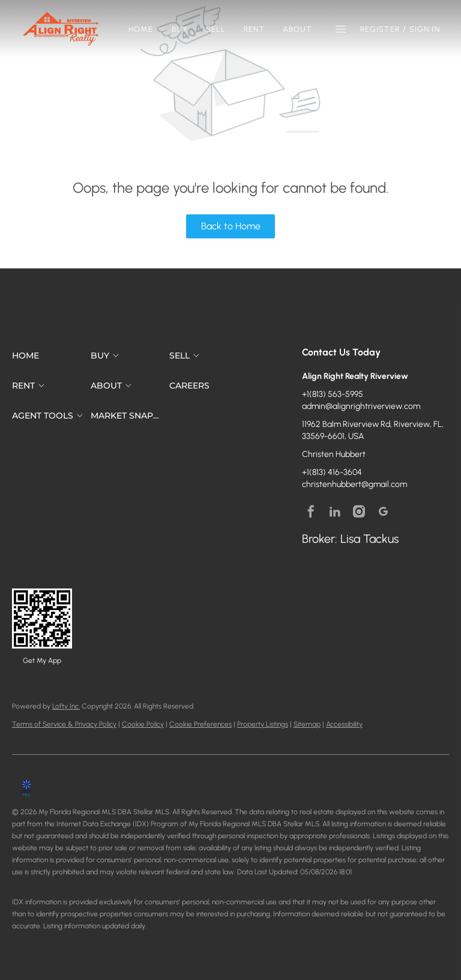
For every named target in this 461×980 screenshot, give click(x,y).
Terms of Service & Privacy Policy (64, 724)
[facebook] (311, 512)
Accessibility (344, 724)
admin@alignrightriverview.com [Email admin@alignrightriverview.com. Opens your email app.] (361, 406)
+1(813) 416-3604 (332, 472)
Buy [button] (180, 29)
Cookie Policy (143, 724)
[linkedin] (335, 512)
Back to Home (231, 226)
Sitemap (307, 724)
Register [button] (380, 29)
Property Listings (263, 724)
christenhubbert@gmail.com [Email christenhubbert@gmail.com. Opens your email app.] (354, 484)
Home (141, 29)
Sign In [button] (425, 29)
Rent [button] (254, 29)
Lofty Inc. (66, 706)
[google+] (383, 512)
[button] (61, 29)
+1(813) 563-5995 (333, 394)
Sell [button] (216, 29)
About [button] (297, 29)
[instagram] (359, 512)
